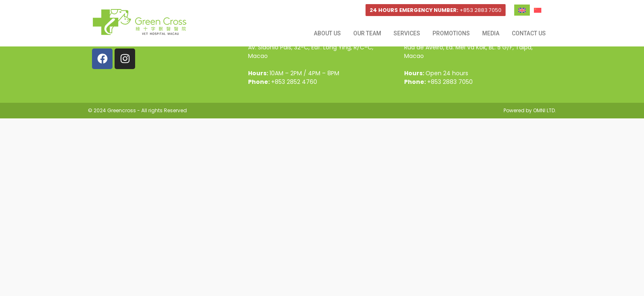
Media (491, 33)
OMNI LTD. (545, 110)
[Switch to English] (522, 10)
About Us (327, 33)
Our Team (367, 33)
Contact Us (529, 33)
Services (407, 33)
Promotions (451, 33)
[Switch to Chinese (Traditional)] (538, 10)
